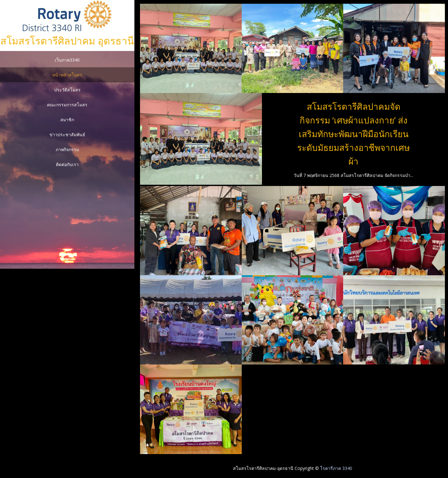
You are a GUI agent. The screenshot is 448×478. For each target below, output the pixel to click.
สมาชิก (67, 120)
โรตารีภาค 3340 (336, 468)
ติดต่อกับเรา (67, 164)
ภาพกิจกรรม (67, 149)
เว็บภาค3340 (67, 60)
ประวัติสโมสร (67, 90)
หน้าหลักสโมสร (67, 75)
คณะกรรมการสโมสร (67, 105)
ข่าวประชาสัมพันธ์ (67, 135)
